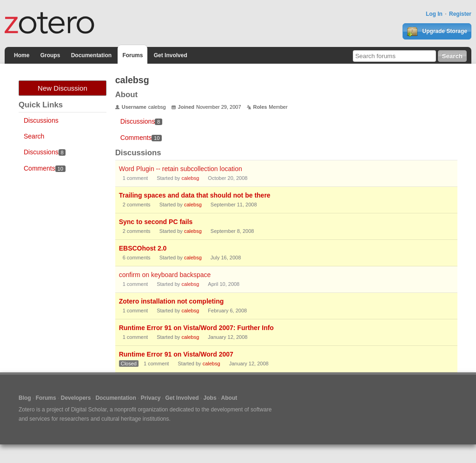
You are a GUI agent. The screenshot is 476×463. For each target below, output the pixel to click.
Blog (25, 398)
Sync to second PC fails (156, 222)
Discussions (41, 120)
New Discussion (63, 88)
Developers (76, 398)
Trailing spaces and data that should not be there (195, 195)
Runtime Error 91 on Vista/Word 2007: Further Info (196, 328)
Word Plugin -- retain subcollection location (181, 169)
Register (460, 14)
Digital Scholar (89, 410)
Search (34, 136)
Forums (132, 55)
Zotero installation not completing (172, 301)
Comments (45, 168)
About (229, 398)
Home (22, 55)
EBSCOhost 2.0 (143, 248)
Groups (50, 55)
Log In (434, 14)
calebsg (190, 178)
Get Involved (171, 55)
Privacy (151, 398)
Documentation (91, 55)
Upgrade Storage (437, 32)
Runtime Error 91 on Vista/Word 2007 (176, 354)
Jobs (210, 398)
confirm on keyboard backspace (165, 275)
